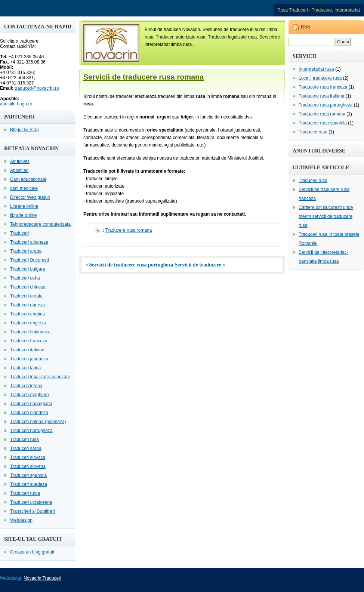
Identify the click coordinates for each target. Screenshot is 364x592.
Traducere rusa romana (128, 230)
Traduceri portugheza (31, 431)
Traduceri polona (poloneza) (38, 422)
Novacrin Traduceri (42, 578)
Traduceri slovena (28, 466)
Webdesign (21, 520)
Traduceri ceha (25, 278)
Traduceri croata (26, 296)
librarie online (23, 215)
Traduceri (19, 233)
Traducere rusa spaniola (323, 123)
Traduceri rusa (24, 440)
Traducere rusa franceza (323, 87)
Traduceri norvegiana (31, 404)
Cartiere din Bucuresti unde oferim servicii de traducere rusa (326, 216)
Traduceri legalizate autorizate (40, 377)
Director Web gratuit (30, 197)
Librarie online (24, 206)
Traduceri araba (26, 251)
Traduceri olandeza (29, 413)
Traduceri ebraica (27, 314)
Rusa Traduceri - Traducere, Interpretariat (319, 10)
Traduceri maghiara (30, 395)
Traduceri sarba (26, 448)
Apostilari (19, 170)
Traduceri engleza (28, 323)
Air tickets (20, 161)
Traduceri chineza (28, 287)
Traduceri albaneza (29, 242)
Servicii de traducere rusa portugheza (131, 265)
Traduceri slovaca (28, 457)
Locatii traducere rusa (320, 78)
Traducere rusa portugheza (326, 105)
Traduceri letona (26, 386)
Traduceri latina (25, 368)
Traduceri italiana (27, 350)
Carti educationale (28, 179)
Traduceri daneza (27, 305)
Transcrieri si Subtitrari (33, 511)
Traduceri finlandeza (30, 332)
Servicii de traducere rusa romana (144, 77)
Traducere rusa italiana (321, 96)
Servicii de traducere (198, 265)
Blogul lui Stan (24, 130)
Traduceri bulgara (28, 269)
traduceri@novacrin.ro (37, 88)
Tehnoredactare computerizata (40, 224)
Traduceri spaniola (28, 475)
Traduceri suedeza (29, 484)
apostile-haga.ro (16, 104)
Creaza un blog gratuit (32, 552)
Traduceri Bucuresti (30, 260)
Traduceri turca (25, 493)
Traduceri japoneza (29, 359)
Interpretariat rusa (316, 69)
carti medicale (24, 188)
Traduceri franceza (29, 341)
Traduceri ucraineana (31, 502)
